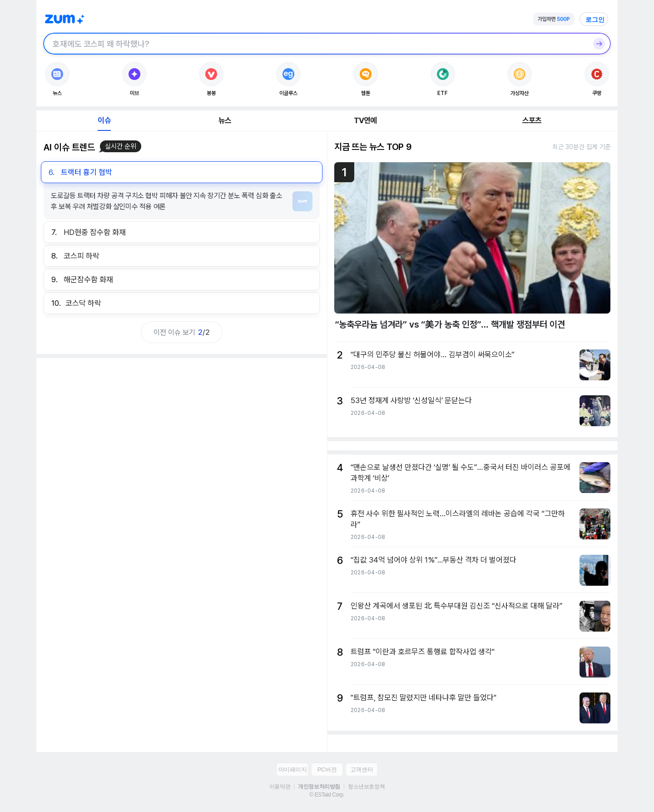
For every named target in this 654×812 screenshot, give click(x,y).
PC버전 (327, 770)
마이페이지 (293, 770)
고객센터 (362, 770)
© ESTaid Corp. (327, 795)
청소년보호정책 (366, 787)
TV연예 (365, 120)
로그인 (595, 20)
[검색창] (315, 44)
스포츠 (532, 120)
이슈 (104, 120)
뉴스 (225, 120)
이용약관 (280, 787)
